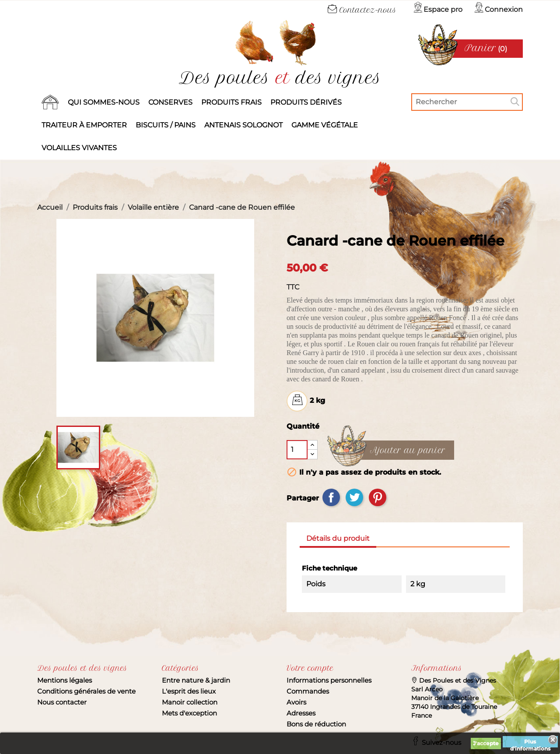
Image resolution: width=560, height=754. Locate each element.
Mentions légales (65, 680)
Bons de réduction (316, 724)
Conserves (170, 102)
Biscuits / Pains (166, 125)
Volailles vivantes (79, 148)
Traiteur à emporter (84, 125)
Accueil (50, 102)
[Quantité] (297, 450)
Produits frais (231, 102)
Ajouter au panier (408, 451)
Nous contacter (62, 702)
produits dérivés (306, 102)
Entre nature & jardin (196, 680)
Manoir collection (190, 702)
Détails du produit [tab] (338, 538)
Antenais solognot (243, 125)
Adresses (301, 713)
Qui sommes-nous (104, 102)
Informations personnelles (329, 680)
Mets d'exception (189, 713)
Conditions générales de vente (86, 691)
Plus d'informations (530, 743)
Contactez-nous (362, 10)
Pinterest (378, 497)
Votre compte (310, 668)
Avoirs (296, 702)
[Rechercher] (467, 102)
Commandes (308, 691)
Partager (331, 497)
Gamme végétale (325, 125)
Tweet (354, 497)
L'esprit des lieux (189, 691)
